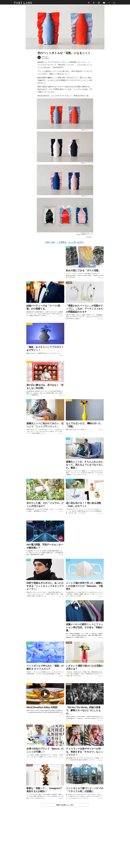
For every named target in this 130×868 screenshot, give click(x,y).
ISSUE (29, 643)
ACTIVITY (29, 325)
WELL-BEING (70, 481)
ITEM (68, 248)
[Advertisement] (65, 842)
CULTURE (69, 283)
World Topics (89, 238)
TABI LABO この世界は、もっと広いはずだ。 (65, 243)
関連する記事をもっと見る (65, 806)
